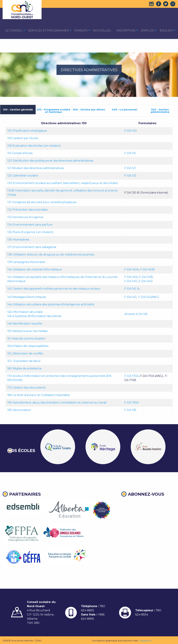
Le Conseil (14, 31)
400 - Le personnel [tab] (124, 110)
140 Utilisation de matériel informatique (35, 269)
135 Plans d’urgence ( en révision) (30, 232)
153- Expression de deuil (24, 361)
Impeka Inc (146, 641)
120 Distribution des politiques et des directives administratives (50, 161)
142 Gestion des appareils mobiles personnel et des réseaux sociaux (54, 289)
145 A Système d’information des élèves (34, 316)
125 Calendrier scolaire (23, 176)
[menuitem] (14, 30)
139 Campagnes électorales (26, 262)
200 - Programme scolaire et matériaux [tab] (53, 111)
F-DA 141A (131, 277)
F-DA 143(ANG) (149, 297)
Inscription (126, 31)
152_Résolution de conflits (25, 353)
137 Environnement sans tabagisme (32, 247)
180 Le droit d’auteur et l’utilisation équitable (39, 395)
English (166, 31)
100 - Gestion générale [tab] (18, 110)
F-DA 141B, (146, 277)
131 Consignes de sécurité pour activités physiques (42, 202)
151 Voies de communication (26, 339)
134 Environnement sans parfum (30, 225)
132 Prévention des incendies (27, 210)
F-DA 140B (147, 269)
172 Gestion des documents (26, 388)
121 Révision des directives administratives (36, 168)
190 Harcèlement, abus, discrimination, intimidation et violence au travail (57, 403)
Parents (81, 31)
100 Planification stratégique (27, 131)
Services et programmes (48, 31)
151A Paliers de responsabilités (28, 346)
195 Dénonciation (19, 410)
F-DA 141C (131, 281)
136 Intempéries (18, 240)
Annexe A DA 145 (136, 314)
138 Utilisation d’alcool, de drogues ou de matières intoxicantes (51, 255)
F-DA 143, (131, 297)
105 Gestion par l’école (23, 138)
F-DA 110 (130, 153)
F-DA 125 (130, 176)
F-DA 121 (130, 168)
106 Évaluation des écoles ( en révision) (34, 146)
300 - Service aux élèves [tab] (89, 110)
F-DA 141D (146, 281)
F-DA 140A (132, 269)
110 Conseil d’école (20, 153)
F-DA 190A (131, 403)
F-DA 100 (131, 131)
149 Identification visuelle (25, 324)
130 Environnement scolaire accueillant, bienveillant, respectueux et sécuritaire (63, 183)
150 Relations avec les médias (27, 331)
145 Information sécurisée (25, 312)
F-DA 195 (130, 410)
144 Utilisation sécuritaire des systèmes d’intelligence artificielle (51, 304)
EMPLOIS (148, 31)
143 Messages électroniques (27, 297)
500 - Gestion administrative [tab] (160, 111)
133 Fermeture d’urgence (26, 217)
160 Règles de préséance (25, 368)
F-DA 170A (132, 376)
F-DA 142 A (132, 289)
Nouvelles (102, 31)
